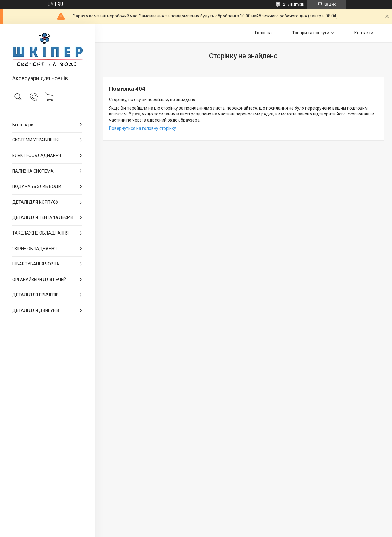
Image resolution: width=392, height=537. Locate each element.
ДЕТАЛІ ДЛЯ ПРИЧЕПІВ (36, 295)
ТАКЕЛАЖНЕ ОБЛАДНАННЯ (40, 233)
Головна (263, 33)
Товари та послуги (311, 33)
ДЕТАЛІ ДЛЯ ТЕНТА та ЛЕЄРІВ (43, 217)
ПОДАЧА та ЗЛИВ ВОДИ (37, 186)
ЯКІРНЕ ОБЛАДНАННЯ (34, 249)
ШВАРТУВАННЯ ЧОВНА (36, 264)
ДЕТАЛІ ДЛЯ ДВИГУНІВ (36, 310)
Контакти (364, 33)
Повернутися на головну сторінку (143, 128)
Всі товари (23, 125)
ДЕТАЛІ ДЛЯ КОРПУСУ (35, 202)
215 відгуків (294, 4)
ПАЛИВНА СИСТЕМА (33, 171)
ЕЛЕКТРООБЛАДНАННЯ (37, 156)
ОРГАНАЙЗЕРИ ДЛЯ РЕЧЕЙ (39, 280)
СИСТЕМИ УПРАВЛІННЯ (36, 140)
